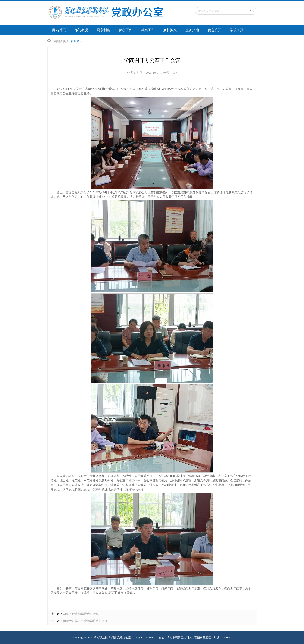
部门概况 (81, 30)
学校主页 (237, 30)
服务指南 (192, 30)
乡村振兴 (170, 30)
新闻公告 (76, 41)
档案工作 (148, 30)
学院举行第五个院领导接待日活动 (85, 621)
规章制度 (103, 30)
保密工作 (126, 30)
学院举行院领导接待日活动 (81, 614)
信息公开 (214, 30)
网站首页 (59, 30)
